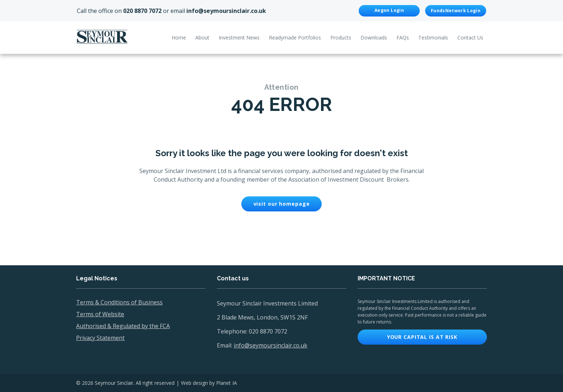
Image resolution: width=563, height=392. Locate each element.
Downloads (374, 38)
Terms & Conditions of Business (119, 302)
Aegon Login (389, 10)
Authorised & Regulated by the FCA (123, 326)
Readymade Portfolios (295, 38)
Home (179, 38)
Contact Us (470, 38)
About (202, 38)
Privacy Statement (100, 338)
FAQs (403, 38)
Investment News (239, 38)
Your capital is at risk (422, 337)
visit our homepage (282, 204)
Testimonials (433, 38)
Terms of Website (100, 314)
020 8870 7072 (142, 11)
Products (341, 38)
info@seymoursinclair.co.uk (226, 11)
